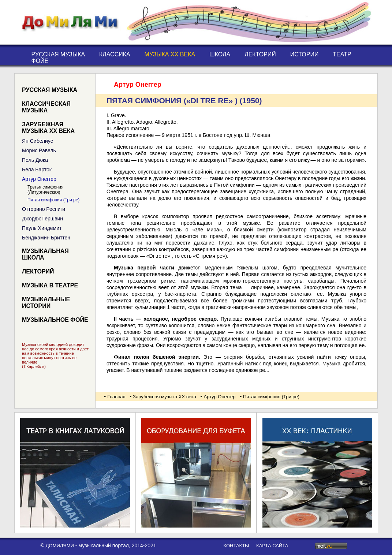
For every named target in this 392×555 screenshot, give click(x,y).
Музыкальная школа (45, 254)
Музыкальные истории (46, 303)
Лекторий (260, 54)
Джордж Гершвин (42, 219)
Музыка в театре (50, 285)
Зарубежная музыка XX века (48, 128)
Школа (220, 54)
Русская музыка (58, 54)
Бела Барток (37, 170)
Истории (305, 54)
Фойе (40, 61)
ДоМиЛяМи (60, 546)
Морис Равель (39, 150)
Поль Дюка (35, 160)
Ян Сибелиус (38, 141)
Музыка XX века (170, 54)
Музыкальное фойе (55, 320)
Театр (342, 54)
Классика (115, 54)
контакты (236, 546)
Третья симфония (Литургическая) (46, 190)
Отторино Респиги (44, 209)
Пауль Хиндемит (42, 228)
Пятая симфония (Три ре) (53, 200)
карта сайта (272, 546)
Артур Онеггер (39, 179)
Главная (116, 397)
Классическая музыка (46, 107)
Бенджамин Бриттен (46, 238)
